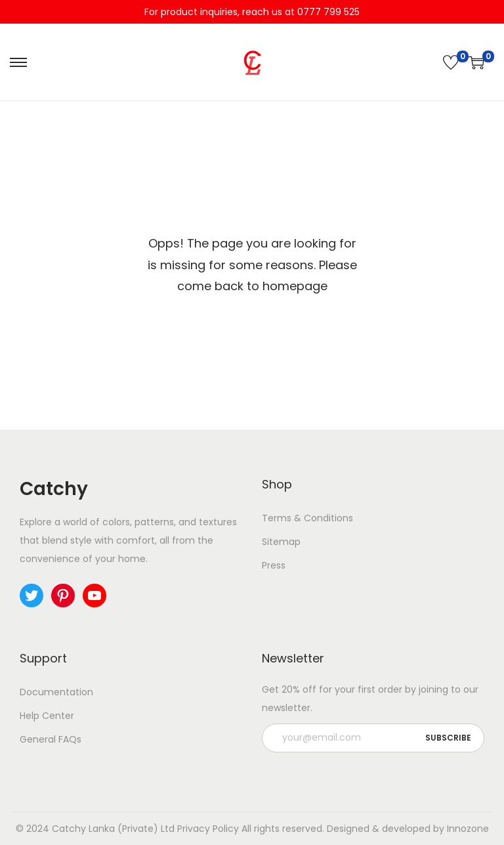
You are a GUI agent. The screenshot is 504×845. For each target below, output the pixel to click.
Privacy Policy (208, 829)
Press (274, 565)
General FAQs (51, 739)
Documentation (56, 692)
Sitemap (281, 542)
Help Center (47, 716)
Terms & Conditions (307, 518)
